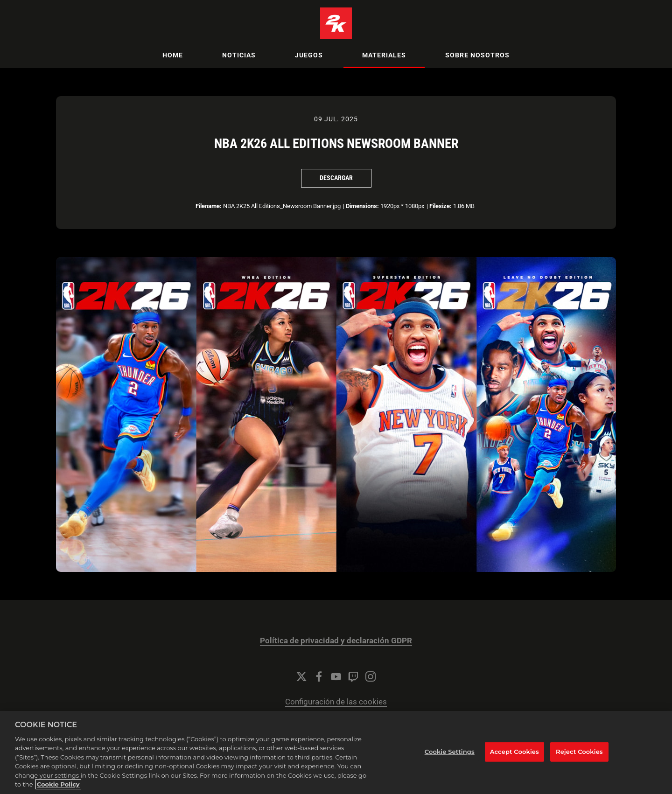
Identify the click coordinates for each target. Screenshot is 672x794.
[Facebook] (319, 676)
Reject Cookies (579, 757)
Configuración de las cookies (336, 702)
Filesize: (441, 206)
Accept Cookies (514, 757)
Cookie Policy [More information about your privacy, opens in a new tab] (58, 790)
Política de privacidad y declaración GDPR (336, 641)
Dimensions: (362, 206)
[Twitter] (301, 676)
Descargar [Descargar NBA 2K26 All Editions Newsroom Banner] (336, 178)
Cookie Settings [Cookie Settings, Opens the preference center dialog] (450, 757)
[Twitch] (353, 676)
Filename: (209, 206)
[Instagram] (371, 676)
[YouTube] (336, 676)
